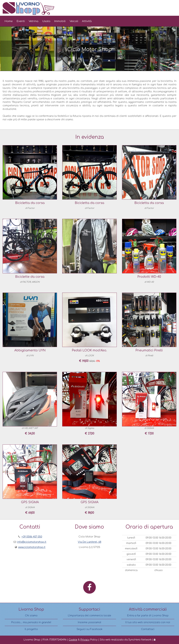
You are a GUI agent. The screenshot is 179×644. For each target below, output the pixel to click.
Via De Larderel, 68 (89, 542)
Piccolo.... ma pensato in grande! (31, 622)
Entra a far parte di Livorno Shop (148, 616)
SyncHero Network (140, 640)
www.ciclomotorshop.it (32, 547)
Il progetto (31, 629)
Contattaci (148, 629)
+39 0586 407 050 (32, 537)
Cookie (73, 640)
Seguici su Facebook (89, 629)
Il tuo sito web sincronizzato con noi (148, 622)
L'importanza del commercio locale (89, 616)
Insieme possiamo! (89, 622)
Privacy (85, 640)
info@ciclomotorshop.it (32, 542)
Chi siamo (31, 616)
